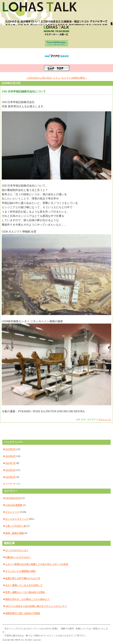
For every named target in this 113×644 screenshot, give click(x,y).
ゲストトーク (105, 419)
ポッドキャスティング (17, 519)
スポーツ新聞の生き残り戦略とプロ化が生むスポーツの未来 (37, 564)
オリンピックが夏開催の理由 (20, 571)
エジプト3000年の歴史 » (74, 78)
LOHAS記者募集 (14, 505)
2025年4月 (10, 484)
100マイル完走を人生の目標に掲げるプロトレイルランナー (36, 606)
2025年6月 (10, 470)
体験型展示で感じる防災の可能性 (23, 613)
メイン (56, 78)
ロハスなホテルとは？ (17, 550)
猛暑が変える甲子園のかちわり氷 (23, 578)
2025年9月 (10, 449)
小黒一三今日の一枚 (16, 526)
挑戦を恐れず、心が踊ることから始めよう (27, 599)
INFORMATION (13, 498)
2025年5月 (10, 477)
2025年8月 (10, 456)
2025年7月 (10, 463)
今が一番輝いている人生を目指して (24, 585)
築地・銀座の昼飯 (15, 533)
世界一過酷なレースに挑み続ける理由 (25, 592)
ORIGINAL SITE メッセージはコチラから (57, 44)
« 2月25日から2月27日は (39, 78)
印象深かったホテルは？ (18, 557)
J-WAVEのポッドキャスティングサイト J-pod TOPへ (57, 68)
